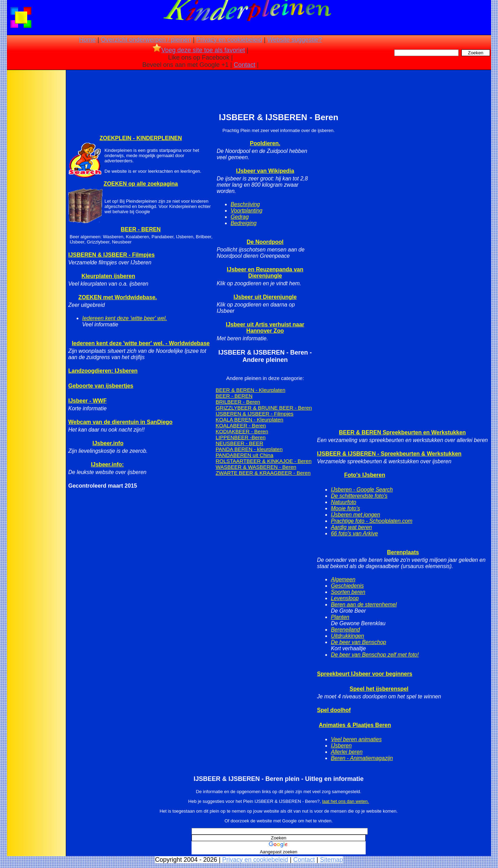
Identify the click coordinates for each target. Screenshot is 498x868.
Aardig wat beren (351, 527)
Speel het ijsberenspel (379, 689)
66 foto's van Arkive (354, 533)
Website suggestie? (294, 40)
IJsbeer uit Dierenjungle (265, 297)
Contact (244, 65)
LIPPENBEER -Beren (240, 437)
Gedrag (240, 217)
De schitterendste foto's (359, 496)
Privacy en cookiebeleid (229, 40)
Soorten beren (348, 592)
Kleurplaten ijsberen (108, 276)
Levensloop (345, 598)
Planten (340, 617)
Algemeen (343, 579)
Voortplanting (246, 211)
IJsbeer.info (108, 443)
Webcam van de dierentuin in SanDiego (120, 422)
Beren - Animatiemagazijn (362, 758)
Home (87, 40)
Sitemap (332, 860)
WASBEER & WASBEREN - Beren (256, 467)
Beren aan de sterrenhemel (364, 604)
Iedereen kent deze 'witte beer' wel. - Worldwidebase (141, 343)
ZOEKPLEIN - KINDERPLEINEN (141, 138)
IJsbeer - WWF (87, 401)
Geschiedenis (347, 586)
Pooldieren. (265, 143)
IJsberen (341, 746)
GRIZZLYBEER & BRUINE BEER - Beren (264, 408)
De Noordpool (265, 242)
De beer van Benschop (359, 642)
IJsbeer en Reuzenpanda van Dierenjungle (265, 273)
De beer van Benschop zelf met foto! (375, 655)
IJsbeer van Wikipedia (265, 171)
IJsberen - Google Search (362, 490)
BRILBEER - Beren (238, 402)
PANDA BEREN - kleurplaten (249, 449)
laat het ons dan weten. (345, 801)
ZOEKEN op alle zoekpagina (141, 184)
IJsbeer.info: (107, 464)
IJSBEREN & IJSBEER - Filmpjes (111, 255)
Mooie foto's (345, 508)
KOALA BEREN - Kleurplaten (249, 420)
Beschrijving (245, 204)
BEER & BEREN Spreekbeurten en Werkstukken (402, 432)
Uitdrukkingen (347, 636)
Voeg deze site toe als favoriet (199, 50)
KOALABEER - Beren (241, 425)
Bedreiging (244, 223)
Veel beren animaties (356, 739)
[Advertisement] (36, 181)
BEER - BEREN (141, 229)
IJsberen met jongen (355, 515)
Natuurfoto (344, 502)
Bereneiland (345, 630)
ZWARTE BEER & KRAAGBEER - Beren (263, 473)
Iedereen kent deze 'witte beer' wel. (124, 318)
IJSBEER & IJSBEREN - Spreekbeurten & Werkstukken (389, 454)
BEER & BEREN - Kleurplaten (250, 390)
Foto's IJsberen (365, 475)
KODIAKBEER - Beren (242, 431)
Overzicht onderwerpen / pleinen (146, 40)
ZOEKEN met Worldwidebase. (118, 297)
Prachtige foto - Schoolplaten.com (372, 521)
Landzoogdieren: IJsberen (103, 371)
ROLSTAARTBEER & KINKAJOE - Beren (263, 461)
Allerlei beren (347, 752)
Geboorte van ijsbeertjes (101, 386)
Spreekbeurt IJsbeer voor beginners (365, 674)
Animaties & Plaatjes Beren (355, 725)
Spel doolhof (334, 710)
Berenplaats (403, 552)
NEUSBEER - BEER (239, 443)
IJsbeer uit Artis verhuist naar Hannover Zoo (265, 328)
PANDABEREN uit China (244, 455)
